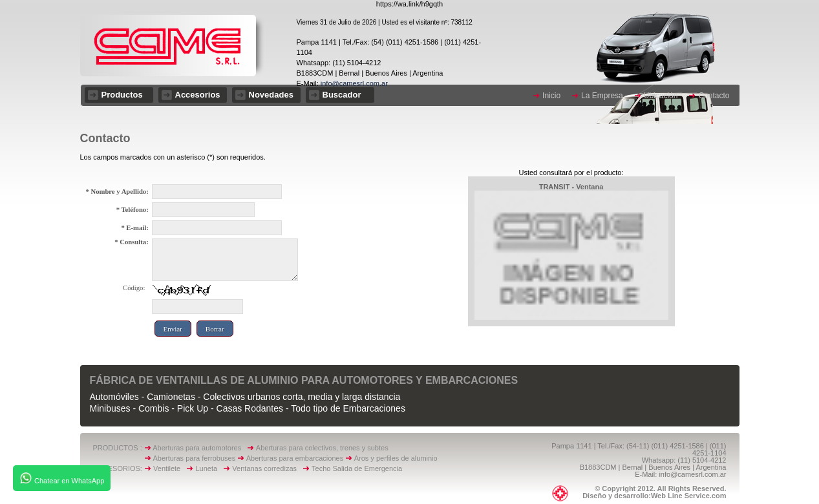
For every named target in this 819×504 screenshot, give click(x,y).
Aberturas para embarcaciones (295, 458)
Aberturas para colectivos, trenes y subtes (322, 448)
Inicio (551, 96)
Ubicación (661, 96)
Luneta (209, 468)
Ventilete (170, 468)
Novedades (271, 95)
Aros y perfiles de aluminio (398, 458)
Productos (122, 95)
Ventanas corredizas (267, 468)
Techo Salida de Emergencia (357, 468)
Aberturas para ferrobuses (195, 458)
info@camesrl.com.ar (353, 83)
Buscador (342, 95)
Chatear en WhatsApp (62, 478)
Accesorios (198, 95)
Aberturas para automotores (197, 448)
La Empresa (602, 96)
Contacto (714, 96)
